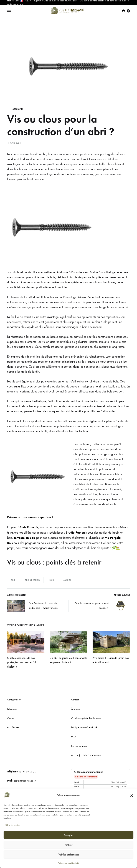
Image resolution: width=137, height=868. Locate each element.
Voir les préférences (69, 855)
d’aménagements (104, 527)
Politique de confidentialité (68, 863)
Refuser (69, 845)
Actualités (18, 109)
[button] (132, 796)
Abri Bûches (13, 727)
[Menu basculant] (9, 11)
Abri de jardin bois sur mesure (86, 755)
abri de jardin (32, 580)
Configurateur (14, 700)
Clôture (11, 718)
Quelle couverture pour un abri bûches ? (102, 606)
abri (13, 580)
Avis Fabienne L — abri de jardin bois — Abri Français (32, 606)
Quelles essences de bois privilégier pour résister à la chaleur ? (22, 662)
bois (52, 580)
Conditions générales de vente (86, 718)
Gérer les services (13, 825)
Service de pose (79, 746)
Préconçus (12, 709)
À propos (76, 709)
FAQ (73, 737)
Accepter (69, 835)
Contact (75, 700)
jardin (67, 580)
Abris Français (29, 527)
